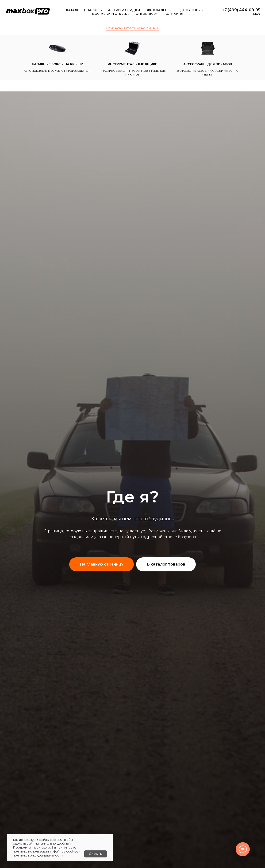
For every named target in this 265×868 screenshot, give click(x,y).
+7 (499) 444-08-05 (241, 10)
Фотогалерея (159, 10)
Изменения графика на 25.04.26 (133, 28)
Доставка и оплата (110, 14)
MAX (257, 14)
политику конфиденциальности (38, 855)
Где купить (190, 10)
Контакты (174, 14)
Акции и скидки (124, 10)
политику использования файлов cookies (45, 851)
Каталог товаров (83, 10)
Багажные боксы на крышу (57, 64)
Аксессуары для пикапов (208, 64)
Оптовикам (147, 14)
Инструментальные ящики (133, 64)
